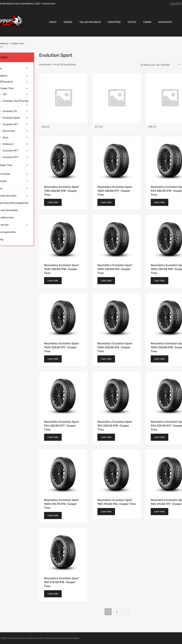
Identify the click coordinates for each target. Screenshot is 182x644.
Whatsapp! (165, 22)
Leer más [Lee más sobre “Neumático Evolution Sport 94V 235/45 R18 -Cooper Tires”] (160, 202)
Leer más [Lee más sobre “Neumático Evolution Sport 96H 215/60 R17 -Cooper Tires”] (160, 511)
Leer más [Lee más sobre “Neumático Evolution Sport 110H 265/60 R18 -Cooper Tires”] (53, 202)
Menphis (75, 638)
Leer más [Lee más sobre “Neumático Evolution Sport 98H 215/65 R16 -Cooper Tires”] (106, 511)
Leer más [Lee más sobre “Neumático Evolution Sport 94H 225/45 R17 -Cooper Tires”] (160, 437)
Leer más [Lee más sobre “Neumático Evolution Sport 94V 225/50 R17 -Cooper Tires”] (53, 437)
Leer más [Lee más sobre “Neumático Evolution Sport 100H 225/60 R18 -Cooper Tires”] (160, 359)
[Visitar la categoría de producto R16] (63, 125)
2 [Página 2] (117, 612)
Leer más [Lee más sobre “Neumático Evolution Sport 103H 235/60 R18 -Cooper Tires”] (53, 281)
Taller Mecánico (90, 22)
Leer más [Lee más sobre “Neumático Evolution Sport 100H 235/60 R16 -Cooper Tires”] (106, 281)
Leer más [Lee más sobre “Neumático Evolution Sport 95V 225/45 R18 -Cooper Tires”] (106, 437)
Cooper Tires (17, 43)
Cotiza (132, 22)
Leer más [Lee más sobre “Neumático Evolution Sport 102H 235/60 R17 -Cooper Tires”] (106, 202)
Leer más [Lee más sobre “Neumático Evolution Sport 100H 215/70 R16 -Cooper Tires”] (53, 515)
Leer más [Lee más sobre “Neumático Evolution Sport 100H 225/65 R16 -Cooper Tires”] (106, 359)
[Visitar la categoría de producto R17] (117, 125)
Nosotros (114, 22)
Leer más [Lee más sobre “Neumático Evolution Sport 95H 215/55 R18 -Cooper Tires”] (53, 594)
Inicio (53, 22)
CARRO (147, 22)
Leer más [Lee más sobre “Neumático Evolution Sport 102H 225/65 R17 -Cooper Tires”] (53, 359)
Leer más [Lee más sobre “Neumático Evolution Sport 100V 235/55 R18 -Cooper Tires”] (160, 281)
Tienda (68, 22)
